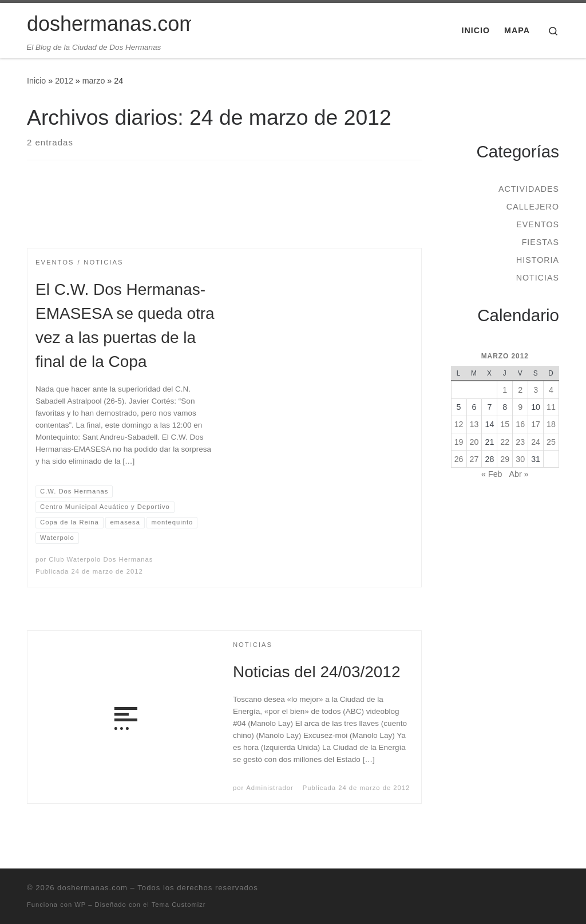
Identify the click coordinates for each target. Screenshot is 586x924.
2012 (64, 81)
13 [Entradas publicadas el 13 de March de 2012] (474, 424)
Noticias (538, 278)
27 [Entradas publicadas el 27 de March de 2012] (474, 459)
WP (80, 905)
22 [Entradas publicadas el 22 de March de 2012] (505, 442)
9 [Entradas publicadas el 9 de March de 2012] (520, 407)
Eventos (538, 224)
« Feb (492, 474)
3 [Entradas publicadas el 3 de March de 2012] (536, 390)
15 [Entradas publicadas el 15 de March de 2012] (505, 424)
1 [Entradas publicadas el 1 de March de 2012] (505, 390)
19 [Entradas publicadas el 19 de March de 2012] (459, 442)
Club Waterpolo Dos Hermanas (101, 559)
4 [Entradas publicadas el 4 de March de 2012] (551, 390)
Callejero (533, 207)
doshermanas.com (92, 888)
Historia (538, 260)
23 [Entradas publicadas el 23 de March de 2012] (520, 442)
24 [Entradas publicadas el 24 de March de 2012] (536, 442)
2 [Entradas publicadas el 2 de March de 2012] (520, 390)
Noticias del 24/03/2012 (316, 672)
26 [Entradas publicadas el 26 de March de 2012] (459, 459)
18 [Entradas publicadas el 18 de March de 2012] (551, 424)
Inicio (36, 81)
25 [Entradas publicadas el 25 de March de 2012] (551, 442)
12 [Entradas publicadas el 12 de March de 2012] (459, 424)
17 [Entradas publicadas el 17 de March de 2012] (536, 424)
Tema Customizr (179, 905)
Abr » (518, 474)
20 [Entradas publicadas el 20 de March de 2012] (474, 442)
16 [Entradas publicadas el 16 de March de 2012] (520, 424)
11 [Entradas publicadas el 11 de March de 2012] (551, 407)
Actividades (529, 189)
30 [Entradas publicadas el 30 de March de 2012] (520, 459)
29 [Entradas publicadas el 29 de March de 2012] (505, 459)
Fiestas (541, 242)
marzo (94, 81)
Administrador (270, 788)
